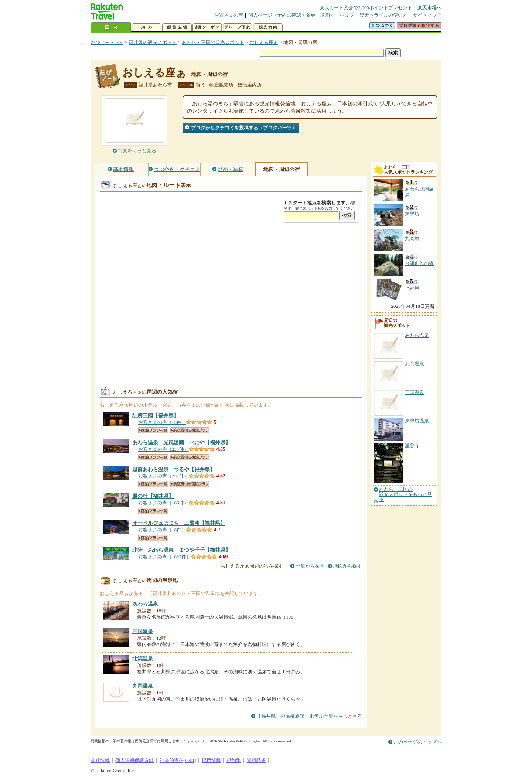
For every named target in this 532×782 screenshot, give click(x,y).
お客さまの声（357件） (163, 476)
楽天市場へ (429, 8)
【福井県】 (156, 415)
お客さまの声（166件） (163, 503)
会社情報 (100, 760)
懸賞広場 (177, 28)
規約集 (234, 760)
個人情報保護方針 (134, 760)
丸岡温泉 (415, 364)
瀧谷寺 (412, 446)
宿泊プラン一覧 (153, 430)
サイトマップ (427, 15)
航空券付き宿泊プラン (190, 430)
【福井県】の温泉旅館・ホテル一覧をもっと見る (309, 716)
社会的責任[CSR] (178, 760)
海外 (147, 28)
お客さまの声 (229, 15)
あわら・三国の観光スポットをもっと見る (405, 495)
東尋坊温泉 (417, 421)
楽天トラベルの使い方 (383, 15)
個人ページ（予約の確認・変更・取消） (291, 15)
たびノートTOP (107, 42)
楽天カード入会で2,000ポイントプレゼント (366, 8)
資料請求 (256, 760)
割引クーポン (207, 28)
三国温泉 (415, 392)
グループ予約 (238, 28)
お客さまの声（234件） (163, 449)
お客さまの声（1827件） (165, 557)
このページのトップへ (417, 742)
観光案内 (268, 28)
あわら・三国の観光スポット (213, 42)
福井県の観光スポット (153, 42)
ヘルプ (347, 15)
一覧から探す (310, 566)
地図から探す (348, 566)
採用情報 (211, 760)
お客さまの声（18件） (162, 530)
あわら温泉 (417, 335)
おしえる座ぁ (264, 42)
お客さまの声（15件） (162, 422)
